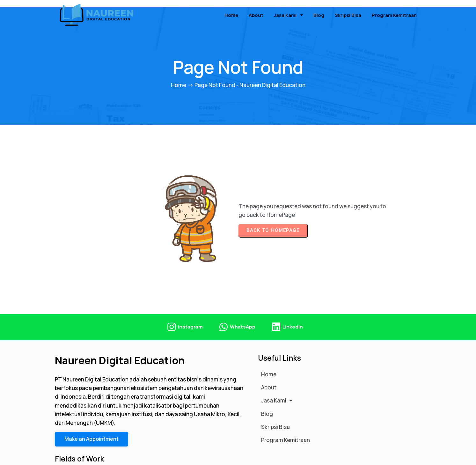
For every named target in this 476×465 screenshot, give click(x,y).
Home (179, 78)
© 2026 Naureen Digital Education (98, 457)
